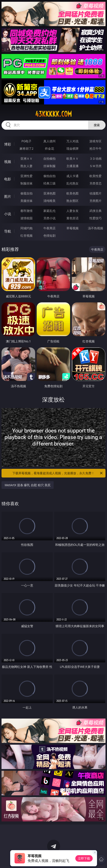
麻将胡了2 (26, 148)
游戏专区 (95, 141)
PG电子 (27, 141)
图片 (8, 196)
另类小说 (49, 218)
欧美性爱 (95, 176)
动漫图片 (95, 193)
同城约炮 (26, 228)
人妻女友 (72, 211)
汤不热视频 (95, 228)
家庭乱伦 (49, 211)
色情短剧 (49, 235)
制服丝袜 (26, 183)
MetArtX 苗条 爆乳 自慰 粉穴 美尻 (28, 485)
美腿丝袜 (26, 201)
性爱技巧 (95, 218)
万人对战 (72, 141)
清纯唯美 (49, 201)
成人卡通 (72, 176)
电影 (8, 179)
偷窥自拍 (26, 193)
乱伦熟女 (72, 183)
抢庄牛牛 (95, 148)
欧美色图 (72, 193)
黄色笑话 (72, 218)
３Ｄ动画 (95, 158)
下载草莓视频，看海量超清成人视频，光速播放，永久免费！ (58, 473)
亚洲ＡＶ (26, 158)
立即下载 (84, 858)
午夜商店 (49, 228)
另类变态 (95, 183)
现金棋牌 (72, 148)
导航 (8, 231)
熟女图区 (72, 201)
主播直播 (72, 166)
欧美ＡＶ (72, 158)
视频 (8, 162)
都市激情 (26, 211)
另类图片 (95, 201)
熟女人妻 (26, 166)
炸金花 (49, 148)
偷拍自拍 (49, 176)
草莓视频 (72, 228)
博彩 (8, 144)
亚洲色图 (49, 193)
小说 (8, 214)
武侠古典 (95, 211)
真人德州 (49, 141)
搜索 (97, 125)
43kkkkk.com (53, 114)
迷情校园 (26, 218)
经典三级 (49, 183)
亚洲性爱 (26, 176)
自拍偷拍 (49, 158)
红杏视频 (26, 235)
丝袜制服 (49, 166)
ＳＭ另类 (95, 166)
